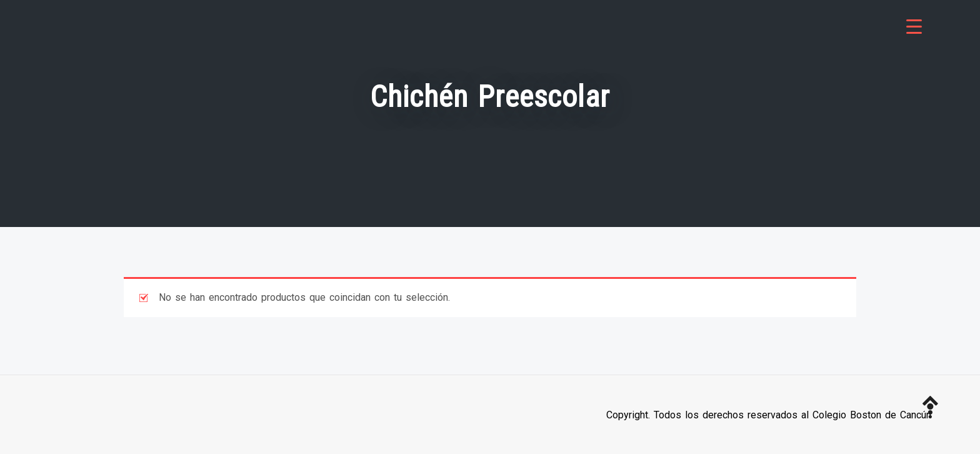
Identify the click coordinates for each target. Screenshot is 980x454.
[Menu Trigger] (914, 27)
